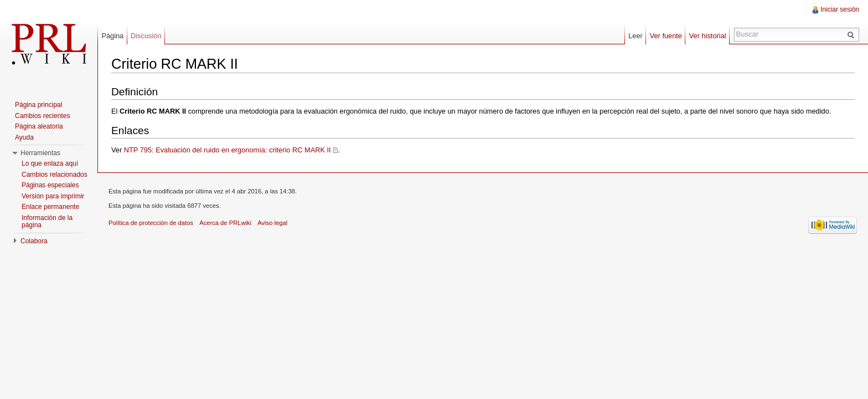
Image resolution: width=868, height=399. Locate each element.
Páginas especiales (50, 185)
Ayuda (24, 137)
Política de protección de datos (151, 223)
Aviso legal (272, 223)
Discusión (146, 36)
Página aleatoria (39, 126)
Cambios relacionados (55, 175)
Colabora (34, 241)
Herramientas (40, 153)
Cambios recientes (42, 116)
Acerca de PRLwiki (225, 223)
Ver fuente (666, 36)
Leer (635, 36)
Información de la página (47, 222)
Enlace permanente (50, 207)
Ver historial (708, 36)
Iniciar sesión (840, 9)
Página (112, 36)
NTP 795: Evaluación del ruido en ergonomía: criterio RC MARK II (228, 150)
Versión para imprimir (53, 196)
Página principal (38, 105)
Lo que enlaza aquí (50, 163)
